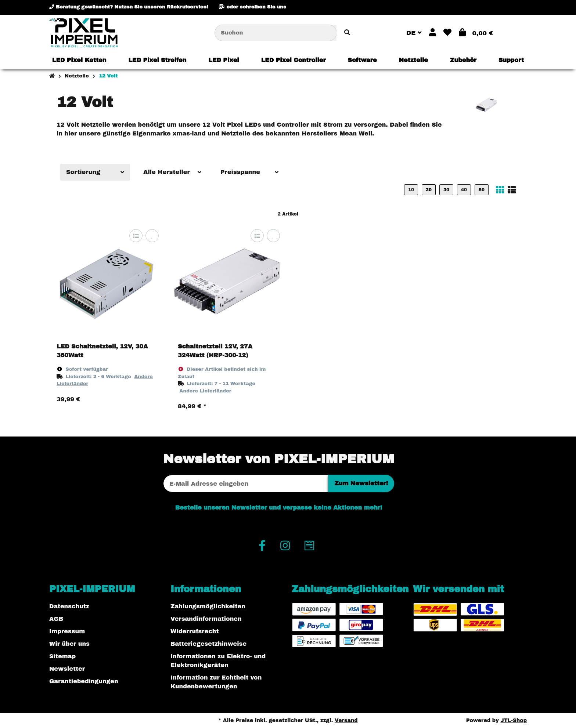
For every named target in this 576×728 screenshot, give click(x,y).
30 (446, 190)
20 (429, 190)
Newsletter (67, 669)
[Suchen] (276, 33)
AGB (56, 619)
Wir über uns (69, 644)
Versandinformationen (206, 619)
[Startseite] (52, 76)
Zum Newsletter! (361, 483)
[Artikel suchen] (347, 33)
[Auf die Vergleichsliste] (136, 236)
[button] (433, 33)
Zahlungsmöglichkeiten (208, 606)
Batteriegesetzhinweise (208, 644)
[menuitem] (79, 60)
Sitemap (62, 656)
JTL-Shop (514, 720)
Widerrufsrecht (195, 631)
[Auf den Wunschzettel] (152, 236)
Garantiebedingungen (84, 681)
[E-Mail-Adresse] (246, 483)
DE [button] (414, 33)
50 (482, 190)
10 (411, 190)
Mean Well (356, 133)
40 (464, 190)
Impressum (67, 631)
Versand (346, 720)
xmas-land (189, 133)
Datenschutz (69, 606)
